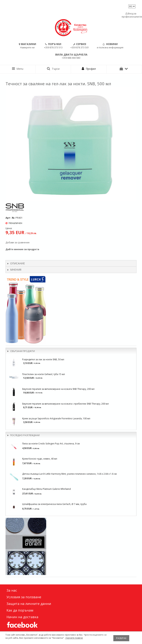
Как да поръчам (20, 610)
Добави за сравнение (18, 242)
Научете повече (74, 638)
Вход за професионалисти (131, 15)
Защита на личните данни (29, 604)
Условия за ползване (24, 597)
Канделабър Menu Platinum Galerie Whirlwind (47, 489)
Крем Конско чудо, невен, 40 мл (40, 459)
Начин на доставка (22, 617)
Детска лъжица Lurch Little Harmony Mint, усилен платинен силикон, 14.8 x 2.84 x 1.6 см (69, 474)
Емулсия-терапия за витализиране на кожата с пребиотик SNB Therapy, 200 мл (65, 404)
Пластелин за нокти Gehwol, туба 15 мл (44, 374)
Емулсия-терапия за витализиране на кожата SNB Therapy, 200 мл (58, 389)
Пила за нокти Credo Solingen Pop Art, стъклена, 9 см (51, 444)
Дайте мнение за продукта (22, 249)
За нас (12, 590)
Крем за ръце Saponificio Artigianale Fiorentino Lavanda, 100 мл (56, 418)
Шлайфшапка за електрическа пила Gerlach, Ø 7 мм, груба (54, 504)
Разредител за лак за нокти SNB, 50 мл (43, 359)
